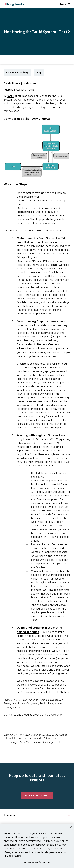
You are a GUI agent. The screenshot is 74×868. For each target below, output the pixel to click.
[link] (37, 795)
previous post (45, 314)
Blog (39, 72)
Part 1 (10, 96)
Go (43, 193)
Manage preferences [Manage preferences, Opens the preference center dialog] (37, 863)
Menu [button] (65, 4)
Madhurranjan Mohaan (22, 83)
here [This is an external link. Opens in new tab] (32, 397)
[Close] (71, 827)
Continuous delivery (17, 72)
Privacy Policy (12, 856)
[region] (37, 846)
